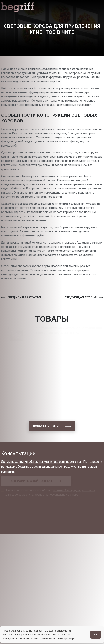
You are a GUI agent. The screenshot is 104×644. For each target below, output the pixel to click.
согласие (24, 491)
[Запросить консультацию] (36, 478)
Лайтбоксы (9, 88)
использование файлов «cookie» (21, 634)
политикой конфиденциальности (74, 487)
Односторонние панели (17, 152)
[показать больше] (52, 426)
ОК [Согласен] (96, 634)
